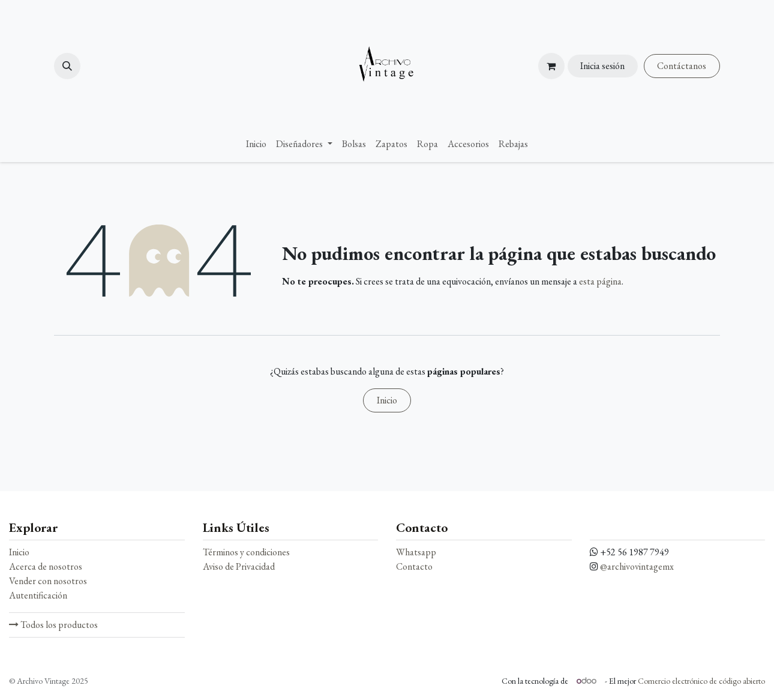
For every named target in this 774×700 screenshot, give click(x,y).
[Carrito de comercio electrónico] (551, 66)
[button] (67, 66)
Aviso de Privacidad (239, 566)
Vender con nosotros (48, 581)
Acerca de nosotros (46, 566)
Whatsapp (416, 552)
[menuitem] (256, 144)
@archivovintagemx (637, 566)
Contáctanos (682, 66)
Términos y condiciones (246, 552)
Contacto (414, 566)
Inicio (387, 400)
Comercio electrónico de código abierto (701, 681)
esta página (600, 281)
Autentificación (38, 595)
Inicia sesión (602, 66)
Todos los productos (53, 625)
